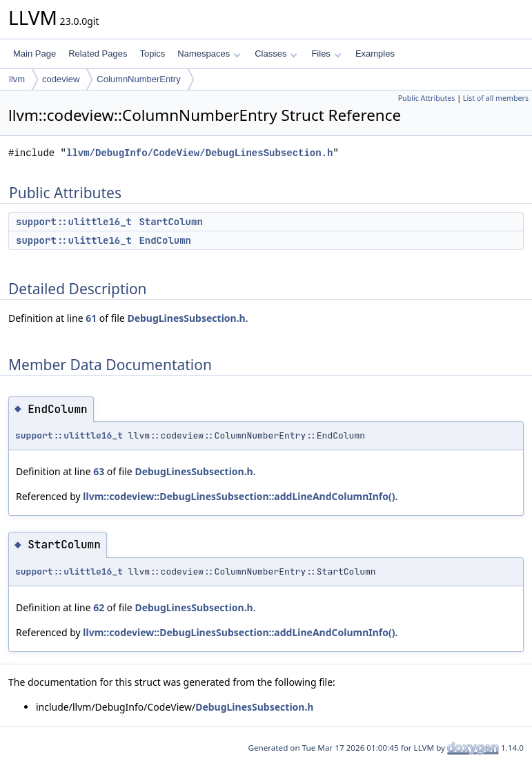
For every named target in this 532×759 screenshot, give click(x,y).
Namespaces (209, 54)
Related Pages (98, 54)
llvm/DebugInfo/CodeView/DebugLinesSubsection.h (199, 153)
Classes (276, 54)
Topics (152, 54)
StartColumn (170, 222)
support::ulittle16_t (74, 222)
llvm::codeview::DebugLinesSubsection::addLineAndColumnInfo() (239, 496)
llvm (17, 79)
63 (99, 471)
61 (91, 318)
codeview (61, 79)
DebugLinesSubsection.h (186, 318)
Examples (375, 54)
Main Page (35, 54)
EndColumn (165, 240)
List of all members (496, 98)
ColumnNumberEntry (138, 79)
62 (99, 607)
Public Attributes (427, 98)
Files (326, 54)
